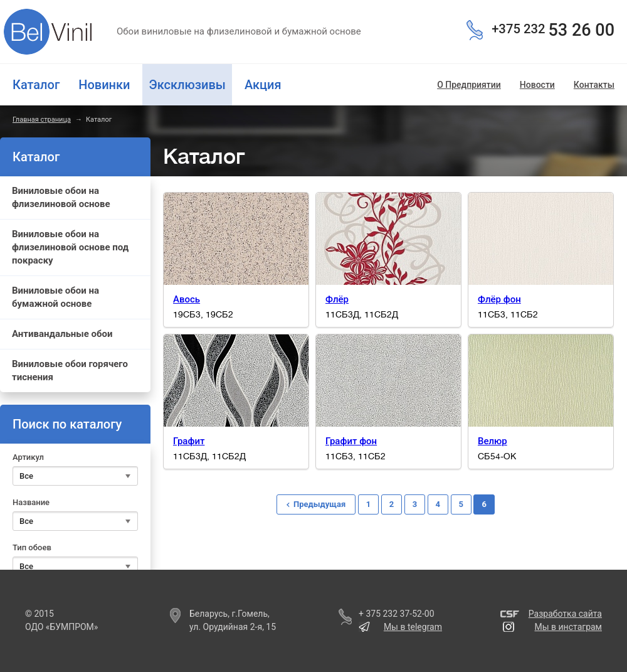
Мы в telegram (413, 627)
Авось (187, 299)
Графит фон (351, 441)
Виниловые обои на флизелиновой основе (61, 197)
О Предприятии (469, 85)
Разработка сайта (565, 614)
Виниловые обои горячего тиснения (70, 371)
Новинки (104, 85)
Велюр (493, 441)
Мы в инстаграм (568, 627)
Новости (537, 85)
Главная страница (42, 120)
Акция (263, 85)
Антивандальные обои (62, 334)
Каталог (36, 85)
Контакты (594, 85)
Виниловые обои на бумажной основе (55, 297)
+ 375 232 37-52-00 (397, 614)
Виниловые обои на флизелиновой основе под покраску (70, 247)
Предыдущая (319, 504)
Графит (189, 441)
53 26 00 (553, 30)
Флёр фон (499, 299)
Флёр (337, 299)
